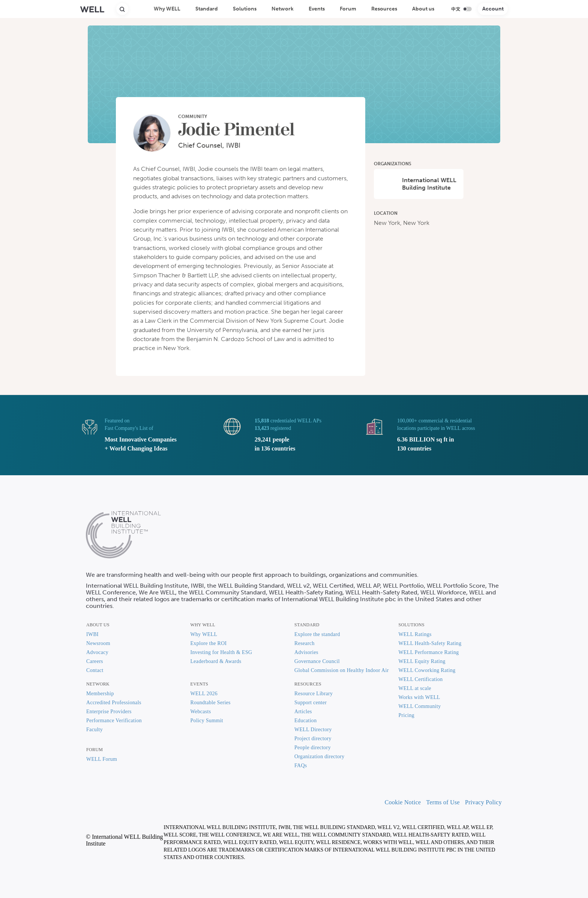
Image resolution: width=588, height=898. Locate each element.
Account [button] (493, 9)
